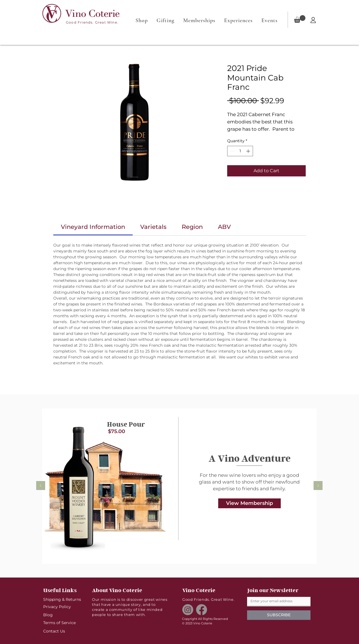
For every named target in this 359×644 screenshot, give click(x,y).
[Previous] (41, 486)
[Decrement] (232, 151)
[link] (93, 227)
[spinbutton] (240, 151)
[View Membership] (249, 503)
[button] (300, 19)
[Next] (318, 486)
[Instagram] (188, 610)
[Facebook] (202, 610)
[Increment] (249, 151)
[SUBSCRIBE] (279, 615)
